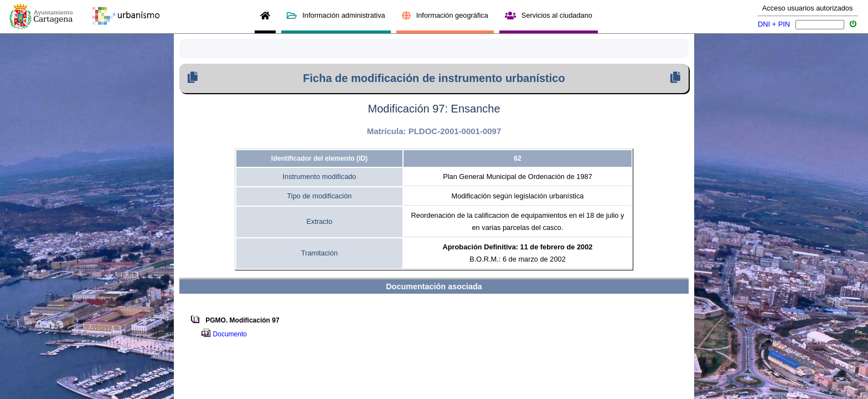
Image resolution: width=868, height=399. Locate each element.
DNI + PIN (774, 24)
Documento (232, 334)
